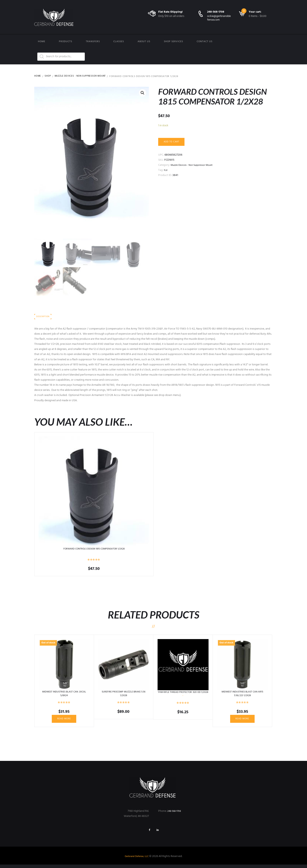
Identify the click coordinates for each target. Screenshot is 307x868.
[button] (142, 93)
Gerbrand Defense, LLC (137, 860)
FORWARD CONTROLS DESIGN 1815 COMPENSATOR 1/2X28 (94, 550)
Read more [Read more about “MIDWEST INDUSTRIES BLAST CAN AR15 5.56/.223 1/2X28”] (242, 721)
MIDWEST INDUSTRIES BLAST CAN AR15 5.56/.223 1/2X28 (242, 695)
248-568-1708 (216, 12)
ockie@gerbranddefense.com (219, 18)
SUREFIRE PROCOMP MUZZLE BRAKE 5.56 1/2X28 (124, 695)
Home (42, 42)
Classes (119, 42)
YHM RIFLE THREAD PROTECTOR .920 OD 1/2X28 (183, 695)
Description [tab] (44, 318)
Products (66, 42)
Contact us (205, 42)
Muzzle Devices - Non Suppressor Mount (83, 76)
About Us (144, 42)
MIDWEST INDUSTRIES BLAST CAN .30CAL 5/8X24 (64, 695)
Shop (48, 76)
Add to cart (173, 142)
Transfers (93, 42)
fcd (166, 171)
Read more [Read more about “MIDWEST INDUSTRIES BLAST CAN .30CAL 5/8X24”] (64, 721)
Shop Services (173, 42)
